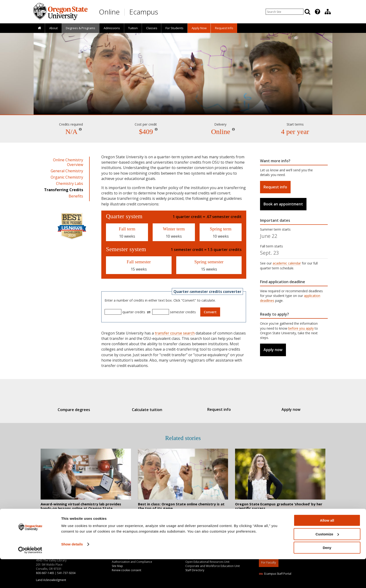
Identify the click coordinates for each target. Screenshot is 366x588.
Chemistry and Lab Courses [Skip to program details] (183, 101)
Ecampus (144, 12)
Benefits (76, 196)
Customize (327, 563)
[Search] (307, 12)
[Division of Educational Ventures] (328, 12)
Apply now (273, 350)
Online (109, 12)
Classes (152, 28)
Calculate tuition (149, 410)
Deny (327, 576)
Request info (275, 187)
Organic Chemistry (67, 177)
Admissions (112, 28)
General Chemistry (67, 171)
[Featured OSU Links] (317, 12)
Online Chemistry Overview (68, 162)
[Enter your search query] (285, 12)
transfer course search (175, 333)
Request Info (224, 28)
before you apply (301, 328)
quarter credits (134, 312)
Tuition (133, 28)
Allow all (327, 549)
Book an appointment (283, 204)
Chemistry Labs (70, 183)
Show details (72, 573)
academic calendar (287, 263)
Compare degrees (81, 410)
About (53, 28)
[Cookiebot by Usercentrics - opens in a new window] (30, 579)
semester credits (183, 312)
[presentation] (317, 12)
